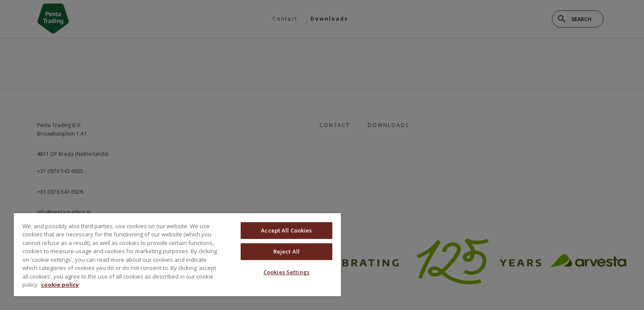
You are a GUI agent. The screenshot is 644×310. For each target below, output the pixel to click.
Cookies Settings (286, 272)
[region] (177, 255)
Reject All (286, 251)
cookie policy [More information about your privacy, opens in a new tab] (60, 285)
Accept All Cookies (286, 230)
